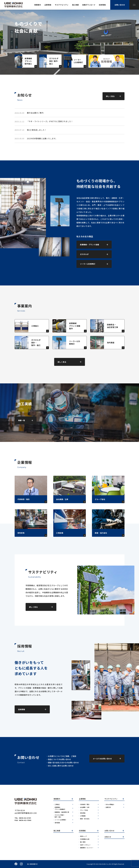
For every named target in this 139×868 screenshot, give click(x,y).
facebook (16, 864)
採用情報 (82, 831)
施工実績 (57, 831)
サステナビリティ (111, 799)
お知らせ (108, 837)
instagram (21, 864)
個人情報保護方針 (32, 864)
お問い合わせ (109, 831)
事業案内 (57, 799)
